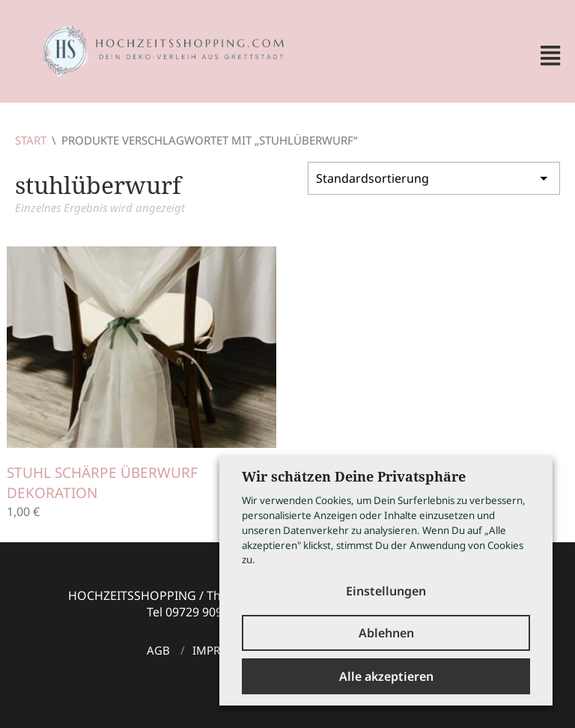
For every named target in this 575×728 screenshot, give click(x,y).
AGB (158, 650)
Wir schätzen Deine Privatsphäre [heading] (354, 476)
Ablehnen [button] (386, 633)
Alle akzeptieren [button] (386, 676)
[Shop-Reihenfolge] (434, 178)
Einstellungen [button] (386, 591)
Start (31, 140)
